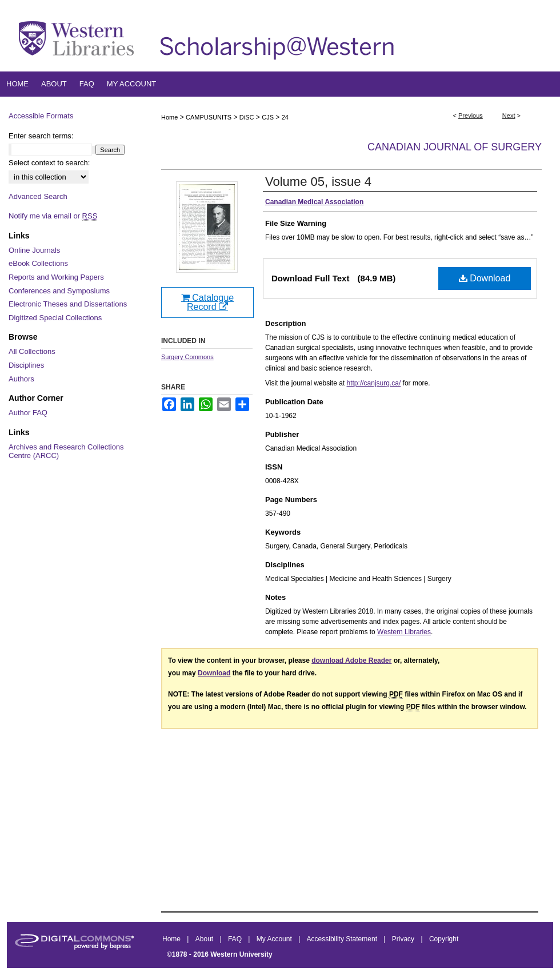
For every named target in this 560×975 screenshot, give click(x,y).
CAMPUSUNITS (209, 117)
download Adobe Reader (351, 660)
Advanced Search (38, 196)
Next (509, 116)
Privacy (404, 939)
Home (169, 117)
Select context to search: (49, 163)
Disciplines (26, 365)
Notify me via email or (53, 216)
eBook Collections (38, 263)
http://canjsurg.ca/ (374, 383)
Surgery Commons (187, 357)
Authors (21, 379)
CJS (268, 117)
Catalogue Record (207, 302)
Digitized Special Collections (55, 318)
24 (285, 117)
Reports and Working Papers (56, 277)
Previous (471, 116)
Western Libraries (404, 632)
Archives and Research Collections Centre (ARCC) (66, 451)
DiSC (247, 117)
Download (485, 278)
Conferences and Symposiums (59, 291)
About (205, 939)
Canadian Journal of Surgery (455, 147)
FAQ (236, 939)
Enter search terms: (41, 136)
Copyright (444, 939)
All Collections (32, 351)
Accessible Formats (41, 116)
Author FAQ (28, 413)
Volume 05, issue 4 (318, 182)
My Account (275, 939)
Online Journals (34, 250)
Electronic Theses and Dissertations (68, 304)
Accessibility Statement (343, 939)
